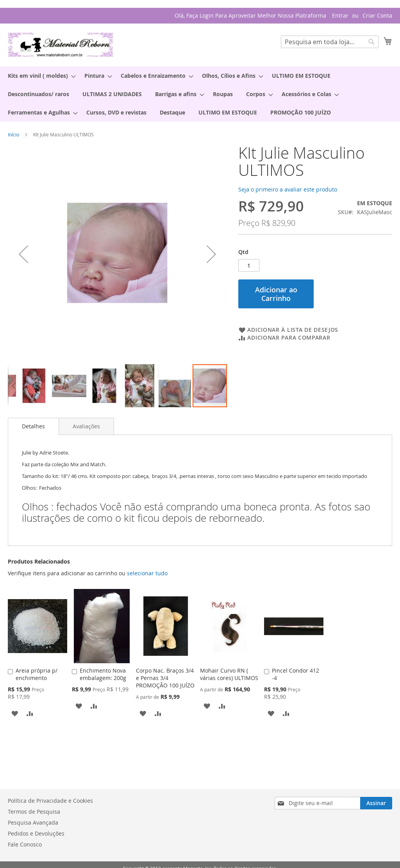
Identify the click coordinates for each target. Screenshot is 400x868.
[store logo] (61, 45)
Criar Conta (377, 15)
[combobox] (330, 42)
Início (13, 134)
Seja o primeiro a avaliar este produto (288, 189)
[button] (14, 386)
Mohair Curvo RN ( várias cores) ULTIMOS (229, 674)
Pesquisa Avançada (33, 822)
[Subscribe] (376, 803)
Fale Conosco (25, 844)
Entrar (340, 15)
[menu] (200, 94)
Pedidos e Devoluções (36, 833)
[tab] (33, 426)
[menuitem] (39, 76)
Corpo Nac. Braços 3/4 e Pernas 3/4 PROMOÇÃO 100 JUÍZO (165, 678)
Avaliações (86, 426)
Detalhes (33, 426)
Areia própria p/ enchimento (37, 674)
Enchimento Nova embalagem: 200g (103, 674)
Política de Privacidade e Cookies (50, 801)
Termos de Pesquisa (34, 812)
